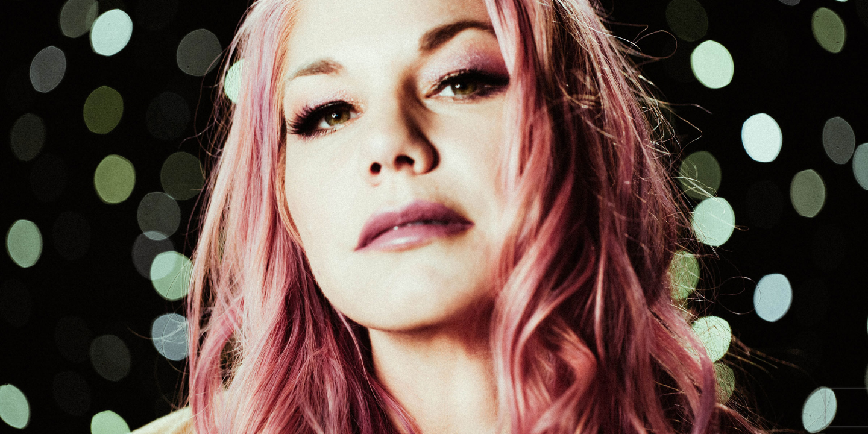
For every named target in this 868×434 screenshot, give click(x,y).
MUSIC (501, 21)
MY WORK (400, 21)
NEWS (453, 21)
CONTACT (768, 21)
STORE (601, 21)
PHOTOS (653, 21)
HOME (297, 21)
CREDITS (709, 21)
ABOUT (345, 21)
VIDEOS (551, 21)
